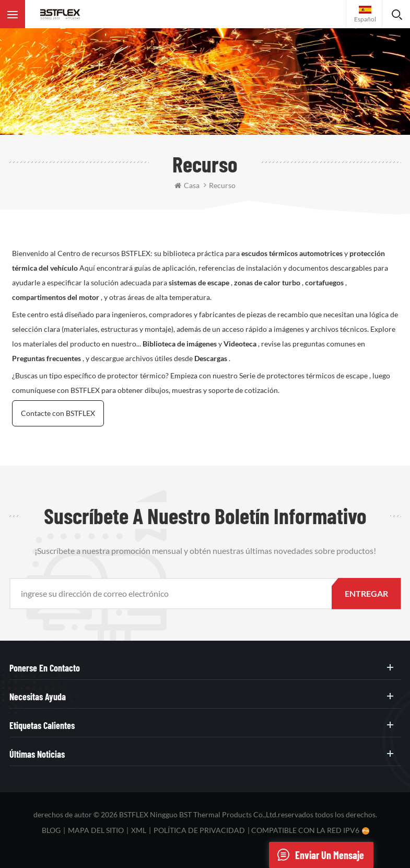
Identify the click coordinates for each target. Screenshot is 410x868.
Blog (51, 830)
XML (139, 830)
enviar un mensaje (317, 855)
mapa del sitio (96, 830)
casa (187, 185)
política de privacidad (199, 830)
